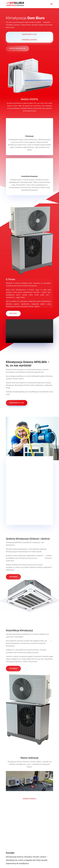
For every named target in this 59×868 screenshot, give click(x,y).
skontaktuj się (29, 34)
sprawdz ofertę (29, 40)
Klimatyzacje (30, 136)
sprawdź (13, 577)
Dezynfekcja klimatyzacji (29, 176)
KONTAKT (13, 313)
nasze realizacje (17, 48)
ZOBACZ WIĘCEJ (30, 799)
